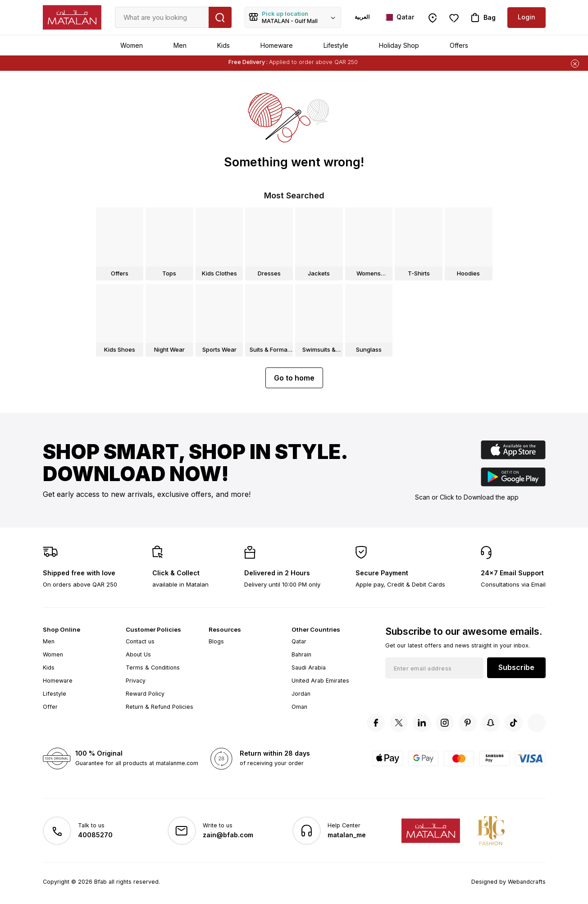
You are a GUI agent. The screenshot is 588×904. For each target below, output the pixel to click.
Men (180, 45)
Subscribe (516, 667)
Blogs (216, 641)
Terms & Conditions (153, 668)
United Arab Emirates (320, 681)
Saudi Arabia (309, 668)
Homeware (277, 45)
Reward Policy (145, 694)
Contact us (140, 641)
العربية (362, 17)
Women (132, 45)
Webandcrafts (527, 882)
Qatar (299, 641)
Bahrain (301, 654)
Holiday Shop (399, 45)
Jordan (301, 694)
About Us (138, 654)
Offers (459, 45)
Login (526, 17)
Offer (50, 707)
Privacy (136, 681)
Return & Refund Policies (160, 707)
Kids (223, 45)
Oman (299, 707)
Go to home (294, 378)
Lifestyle (336, 45)
